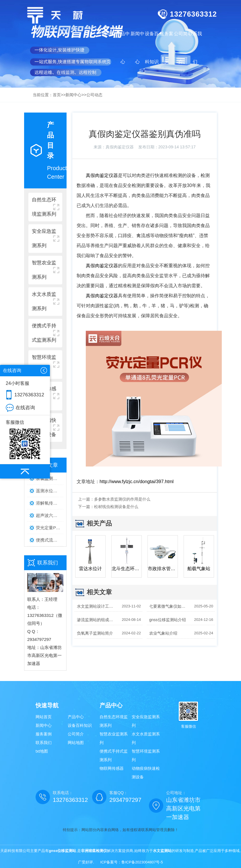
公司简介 (76, 734)
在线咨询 (25, 408)
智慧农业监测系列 (114, 738)
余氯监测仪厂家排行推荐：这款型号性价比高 (50, 478)
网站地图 (76, 743)
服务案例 (44, 734)
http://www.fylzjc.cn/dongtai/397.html (137, 482)
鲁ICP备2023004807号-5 (142, 862)
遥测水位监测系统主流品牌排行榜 (50, 491)
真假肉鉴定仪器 (120, 147)
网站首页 (108, 48)
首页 (57, 95)
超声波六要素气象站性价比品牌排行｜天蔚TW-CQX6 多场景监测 (50, 515)
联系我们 (44, 743)
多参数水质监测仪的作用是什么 (122, 499)
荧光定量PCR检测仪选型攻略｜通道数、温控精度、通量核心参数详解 (50, 528)
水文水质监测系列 (146, 738)
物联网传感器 (112, 768)
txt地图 (42, 751)
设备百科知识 (80, 725)
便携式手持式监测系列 (114, 755)
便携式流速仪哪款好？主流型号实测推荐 (50, 540)
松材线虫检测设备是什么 (116, 507)
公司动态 (94, 95)
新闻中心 (73, 95)
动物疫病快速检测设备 (146, 773)
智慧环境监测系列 (146, 755)
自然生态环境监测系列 (114, 721)
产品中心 (76, 717)
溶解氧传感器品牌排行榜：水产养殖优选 (50, 503)
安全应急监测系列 (146, 721)
